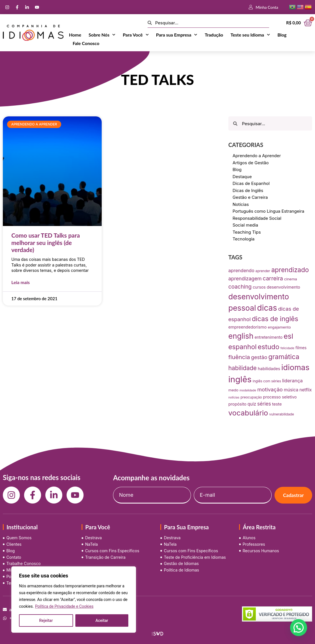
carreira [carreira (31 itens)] (273, 278)
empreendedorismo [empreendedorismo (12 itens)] (247, 327)
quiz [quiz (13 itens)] (252, 404)
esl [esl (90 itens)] (288, 336)
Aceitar (102, 620)
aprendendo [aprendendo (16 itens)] (241, 270)
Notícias (241, 204)
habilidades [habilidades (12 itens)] (269, 369)
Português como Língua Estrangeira (268, 211)
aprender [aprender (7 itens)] (263, 271)
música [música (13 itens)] (291, 390)
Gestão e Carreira (250, 197)
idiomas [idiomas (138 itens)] (295, 367)
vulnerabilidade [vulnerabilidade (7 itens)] (281, 414)
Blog (282, 35)
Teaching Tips (247, 232)
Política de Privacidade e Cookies (64, 606)
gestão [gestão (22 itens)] (259, 357)
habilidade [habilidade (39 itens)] (242, 368)
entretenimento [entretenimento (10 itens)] (269, 337)
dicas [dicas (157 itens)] (267, 308)
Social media (245, 225)
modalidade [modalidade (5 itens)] (248, 390)
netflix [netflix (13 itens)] (306, 390)
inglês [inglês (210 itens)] (240, 379)
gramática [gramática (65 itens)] (284, 357)
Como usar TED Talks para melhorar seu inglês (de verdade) (46, 242)
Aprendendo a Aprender (257, 156)
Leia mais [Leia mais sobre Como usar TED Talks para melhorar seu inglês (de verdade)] (21, 282)
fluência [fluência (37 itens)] (239, 357)
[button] (299, 628)
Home (75, 35)
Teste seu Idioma (250, 35)
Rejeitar (46, 620)
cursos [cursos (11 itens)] (259, 287)
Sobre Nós (102, 35)
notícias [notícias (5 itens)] (234, 397)
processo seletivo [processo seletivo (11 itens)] (280, 397)
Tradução (214, 35)
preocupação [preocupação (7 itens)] (251, 397)
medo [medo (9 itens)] (233, 390)
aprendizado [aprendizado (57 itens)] (290, 270)
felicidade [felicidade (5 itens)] (287, 348)
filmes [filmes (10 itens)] (301, 348)
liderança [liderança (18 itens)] (292, 381)
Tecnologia (244, 239)
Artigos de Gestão (251, 163)
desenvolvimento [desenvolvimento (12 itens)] (284, 287)
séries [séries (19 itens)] (264, 404)
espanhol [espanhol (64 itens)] (242, 347)
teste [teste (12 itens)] (277, 404)
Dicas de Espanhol (251, 183)
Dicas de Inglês (248, 190)
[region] (74, 600)
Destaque (242, 177)
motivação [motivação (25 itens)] (270, 389)
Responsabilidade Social (257, 218)
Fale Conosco (86, 43)
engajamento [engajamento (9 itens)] (279, 327)
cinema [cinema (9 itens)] (291, 279)
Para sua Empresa (177, 35)
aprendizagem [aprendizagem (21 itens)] (245, 279)
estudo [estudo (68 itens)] (269, 347)
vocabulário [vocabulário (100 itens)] (248, 413)
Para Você (136, 35)
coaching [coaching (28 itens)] (240, 287)
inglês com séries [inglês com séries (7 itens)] (267, 381)
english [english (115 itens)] (241, 336)
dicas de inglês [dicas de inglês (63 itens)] (275, 319)
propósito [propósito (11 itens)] (237, 404)
